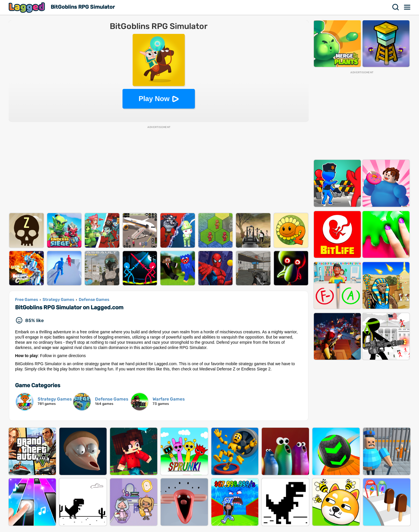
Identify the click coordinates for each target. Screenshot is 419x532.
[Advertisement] (159, 170)
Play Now (154, 99)
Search (396, 7)
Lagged (28, 7)
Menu (407, 7)
